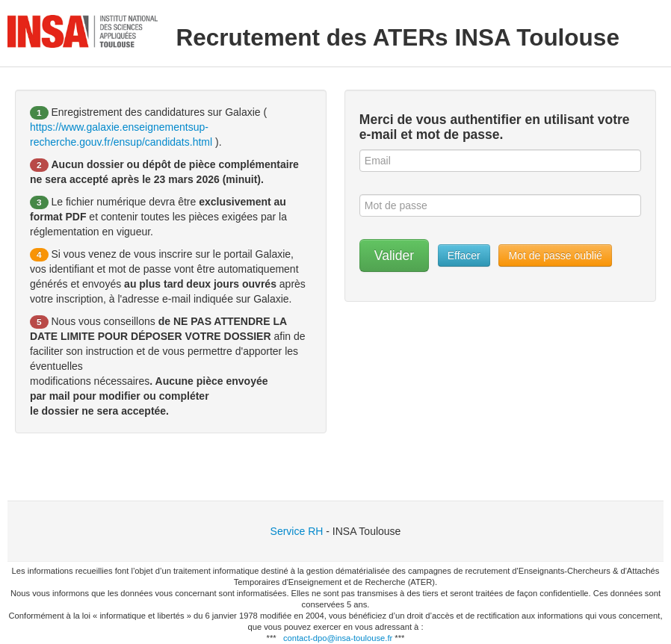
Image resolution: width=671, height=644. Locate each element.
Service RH (297, 531)
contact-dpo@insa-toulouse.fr (338, 638)
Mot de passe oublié (555, 256)
